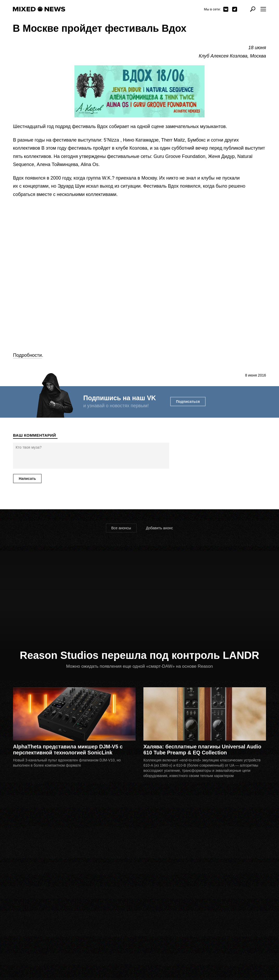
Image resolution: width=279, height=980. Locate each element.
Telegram (235, 9)
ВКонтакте (226, 9)
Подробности (27, 355)
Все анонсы (121, 528)
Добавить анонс (160, 528)
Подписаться (188, 402)
